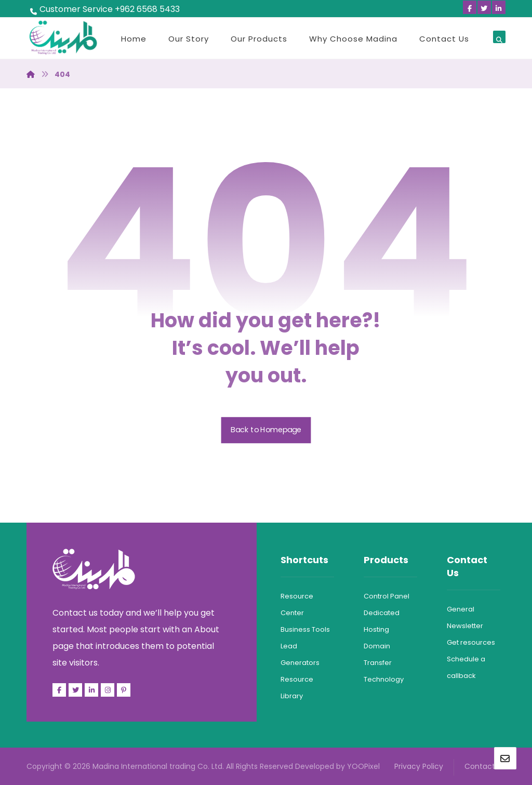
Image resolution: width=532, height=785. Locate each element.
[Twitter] (484, 7)
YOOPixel (363, 766)
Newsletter (465, 626)
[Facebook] (470, 7)
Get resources (471, 642)
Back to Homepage (266, 430)
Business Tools (305, 629)
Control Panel (387, 596)
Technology (384, 679)
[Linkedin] (499, 7)
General (461, 609)
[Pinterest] (124, 690)
